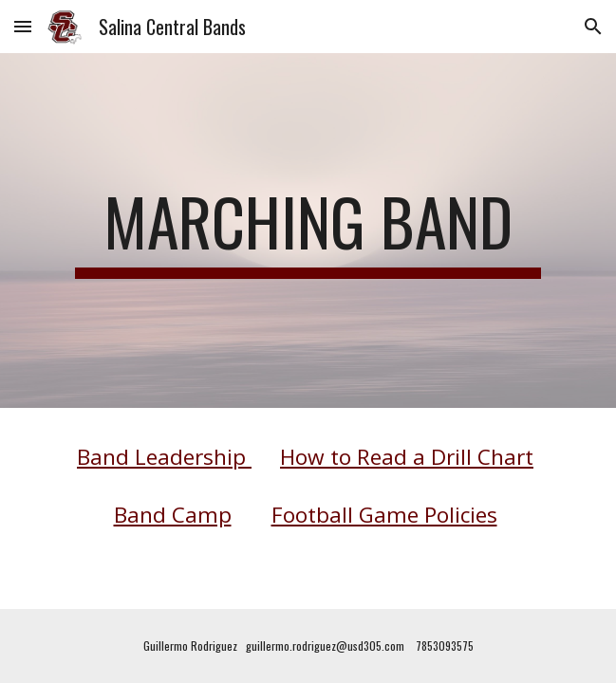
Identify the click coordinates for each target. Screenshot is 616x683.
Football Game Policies (384, 515)
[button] (23, 26)
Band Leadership (164, 457)
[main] (308, 231)
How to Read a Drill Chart (407, 457)
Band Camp (173, 515)
